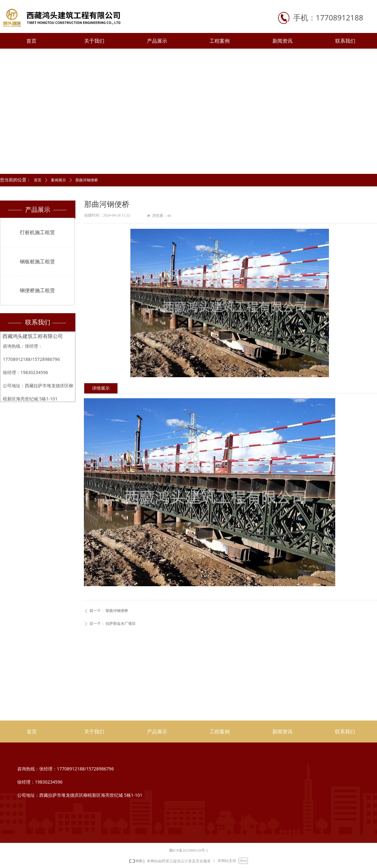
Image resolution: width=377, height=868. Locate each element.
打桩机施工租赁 (37, 232)
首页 (38, 180)
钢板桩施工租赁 (37, 262)
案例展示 (58, 180)
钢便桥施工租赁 (37, 290)
